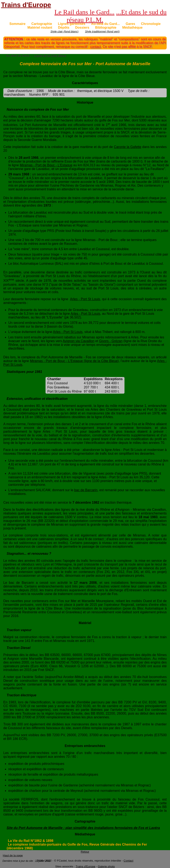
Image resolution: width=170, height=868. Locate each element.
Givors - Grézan (111, 341)
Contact (129, 861)
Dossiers (82, 28)
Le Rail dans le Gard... (84, 12)
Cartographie (42, 24)
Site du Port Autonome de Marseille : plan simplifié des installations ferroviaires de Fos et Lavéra (83, 828)
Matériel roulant (40, 28)
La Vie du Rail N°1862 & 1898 (31, 841)
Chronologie (151, 24)
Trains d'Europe (26, 5)
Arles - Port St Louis (85, 299)
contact (96, 47)
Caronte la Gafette (128, 147)
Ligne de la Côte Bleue (50, 56)
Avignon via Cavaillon (78, 341)
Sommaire (17, 24)
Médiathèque (132, 28)
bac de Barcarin (86, 490)
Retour (85, 852)
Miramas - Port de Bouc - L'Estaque (46, 165)
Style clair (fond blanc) (64, 31)
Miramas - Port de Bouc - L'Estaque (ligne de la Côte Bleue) (74, 361)
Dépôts (64, 28)
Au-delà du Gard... (106, 24)
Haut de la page (13, 855)
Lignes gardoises (72, 24)
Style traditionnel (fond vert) (102, 31)
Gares (130, 24)
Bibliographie (106, 28)
